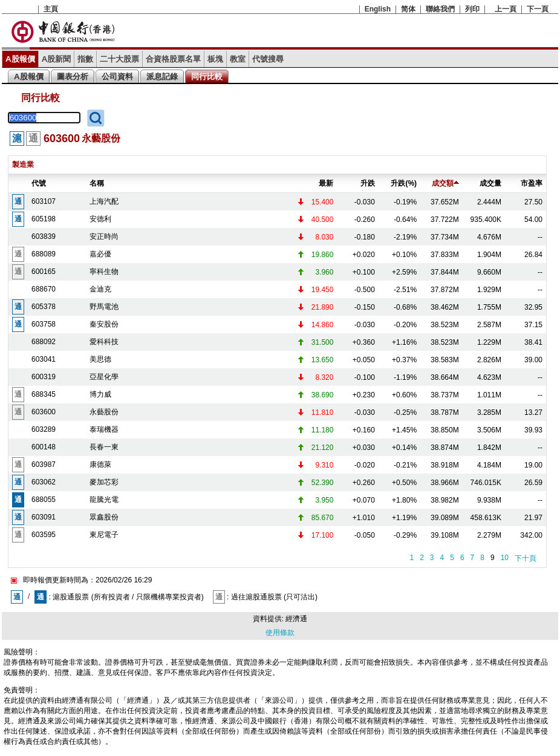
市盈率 (532, 183)
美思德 (100, 359)
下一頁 (538, 9)
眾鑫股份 (104, 517)
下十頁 (526, 558)
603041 (44, 359)
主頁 (51, 9)
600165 (44, 272)
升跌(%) (404, 183)
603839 (44, 236)
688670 (44, 289)
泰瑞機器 (104, 429)
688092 (44, 342)
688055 (44, 500)
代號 (39, 183)
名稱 (97, 183)
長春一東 (104, 447)
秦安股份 (104, 324)
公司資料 (117, 77)
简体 (408, 9)
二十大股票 (119, 59)
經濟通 (296, 619)
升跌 (368, 183)
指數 (85, 59)
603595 (44, 535)
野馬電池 (104, 307)
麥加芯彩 (104, 482)
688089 (44, 254)
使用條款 (280, 633)
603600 (44, 412)
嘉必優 (100, 254)
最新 (326, 183)
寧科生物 (104, 272)
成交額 (445, 183)
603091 (44, 517)
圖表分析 (73, 77)
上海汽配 (104, 201)
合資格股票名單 (173, 59)
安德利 (100, 219)
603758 (44, 324)
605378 (44, 307)
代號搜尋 (268, 59)
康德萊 (100, 464)
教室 (238, 59)
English (378, 9)
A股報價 (20, 59)
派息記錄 (162, 77)
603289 (44, 429)
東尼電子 (104, 535)
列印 (472, 9)
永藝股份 (104, 412)
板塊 (215, 59)
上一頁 (506, 9)
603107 (44, 201)
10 (505, 558)
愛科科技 (104, 342)
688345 (44, 394)
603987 (44, 464)
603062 (44, 482)
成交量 (490, 183)
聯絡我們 (440, 9)
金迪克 (100, 289)
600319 (44, 377)
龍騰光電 (104, 500)
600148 (44, 447)
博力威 (100, 394)
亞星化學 (104, 377)
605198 (44, 219)
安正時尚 (104, 236)
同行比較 (207, 77)
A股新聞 (57, 59)
